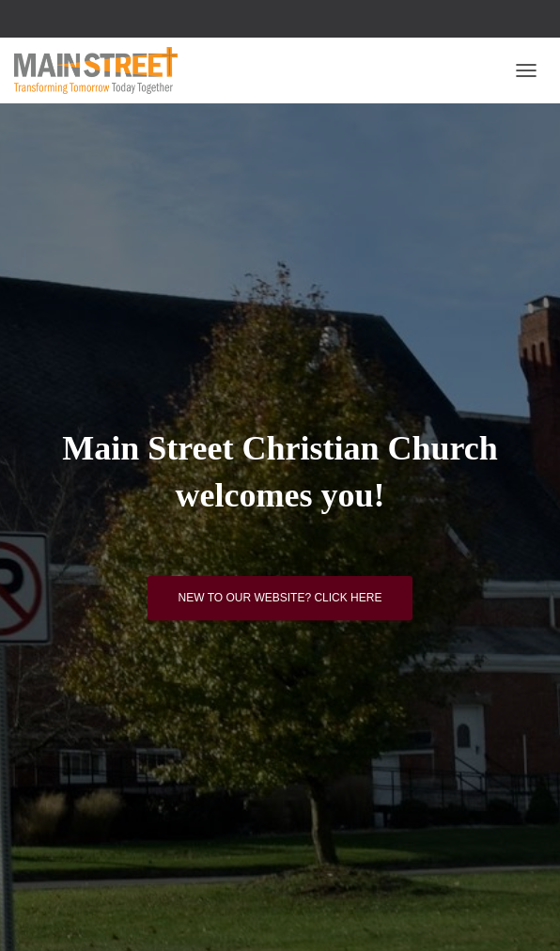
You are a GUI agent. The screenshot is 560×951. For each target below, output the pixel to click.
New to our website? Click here (280, 598)
